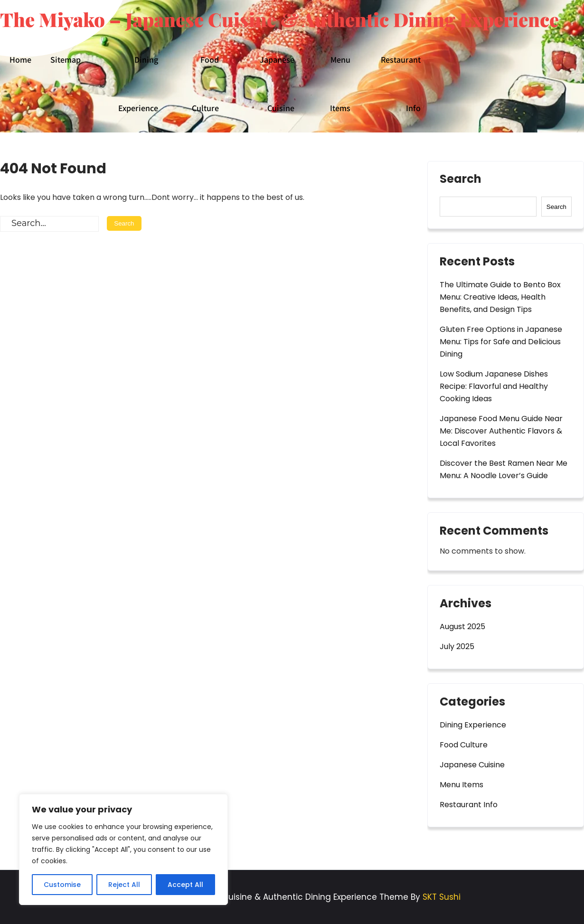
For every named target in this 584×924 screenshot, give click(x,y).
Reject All (124, 885)
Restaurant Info (401, 84)
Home (20, 60)
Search (461, 180)
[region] (123, 849)
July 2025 (457, 646)
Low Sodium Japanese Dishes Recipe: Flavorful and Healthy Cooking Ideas (494, 386)
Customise (62, 885)
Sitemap (66, 60)
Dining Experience (138, 84)
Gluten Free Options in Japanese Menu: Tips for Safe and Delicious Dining (501, 342)
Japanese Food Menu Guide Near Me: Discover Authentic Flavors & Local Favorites (501, 431)
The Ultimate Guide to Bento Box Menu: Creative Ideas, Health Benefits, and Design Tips (500, 297)
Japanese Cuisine (277, 84)
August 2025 (462, 627)
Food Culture (205, 84)
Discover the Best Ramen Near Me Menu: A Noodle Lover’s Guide (504, 469)
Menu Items (340, 84)
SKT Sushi (442, 897)
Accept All (185, 885)
